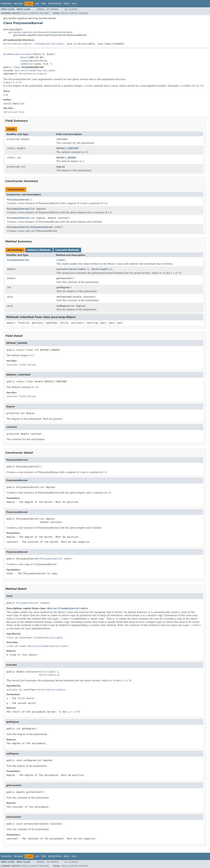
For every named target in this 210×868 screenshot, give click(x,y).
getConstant (64, 278)
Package (18, 4)
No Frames (53, 9)
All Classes (71, 9)
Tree (44, 4)
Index (67, 4)
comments (26, 64)
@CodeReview (11, 54)
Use (37, 4)
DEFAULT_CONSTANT (68, 148)
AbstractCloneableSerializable (35, 70)
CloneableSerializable (49, 44)
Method (44, 13)
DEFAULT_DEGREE (66, 158)
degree (61, 167)
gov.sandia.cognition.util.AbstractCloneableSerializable (40, 32)
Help (74, 4)
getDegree (63, 287)
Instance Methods (39, 250)
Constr (34, 13)
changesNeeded (29, 61)
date (23, 57)
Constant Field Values (21, 365)
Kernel (8, 44)
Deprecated (55, 4)
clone (60, 260)
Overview (6, 4)
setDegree (63, 306)
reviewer (26, 54)
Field (25, 13)
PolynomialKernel (18, 200)
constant (62, 139)
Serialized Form (14, 112)
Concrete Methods (67, 250)
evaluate (62, 269)
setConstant (64, 297)
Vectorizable (22, 44)
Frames (41, 9)
